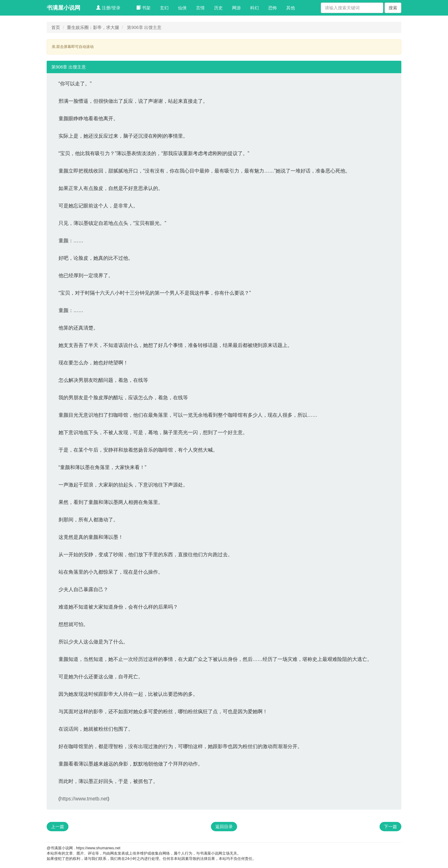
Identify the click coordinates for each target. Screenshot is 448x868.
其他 (291, 8)
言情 (200, 8)
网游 (236, 8)
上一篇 (58, 827)
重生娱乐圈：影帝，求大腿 (93, 27)
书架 (143, 8)
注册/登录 (108, 8)
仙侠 (182, 8)
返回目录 (224, 827)
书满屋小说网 (63, 8)
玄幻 (164, 8)
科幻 (254, 8)
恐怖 (273, 8)
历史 (218, 8)
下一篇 (390, 827)
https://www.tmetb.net (84, 799)
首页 (56, 27)
